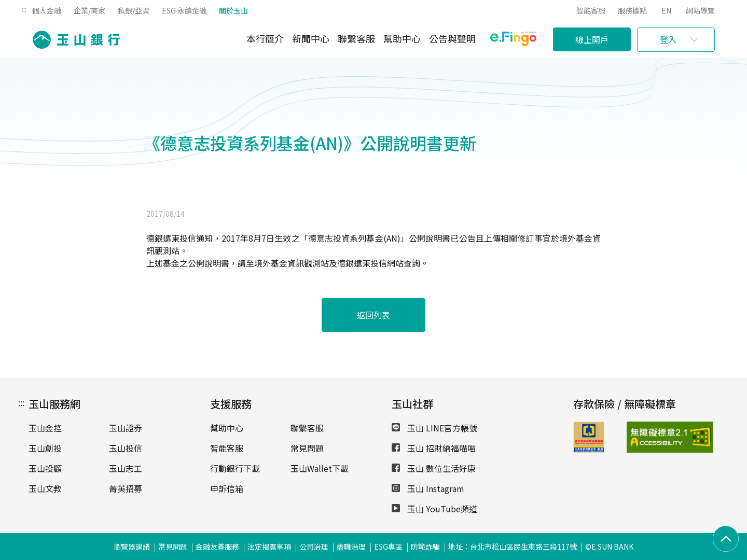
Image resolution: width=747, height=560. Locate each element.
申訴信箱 (227, 488)
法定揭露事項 (269, 547)
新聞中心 (311, 38)
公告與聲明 (452, 38)
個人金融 (47, 10)
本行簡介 (265, 38)
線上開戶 (592, 39)
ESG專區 (388, 547)
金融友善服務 (217, 547)
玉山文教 (45, 488)
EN (666, 10)
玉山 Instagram (428, 488)
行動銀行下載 (235, 468)
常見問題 (307, 448)
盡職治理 (351, 547)
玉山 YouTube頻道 (434, 509)
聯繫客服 (356, 38)
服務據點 (632, 10)
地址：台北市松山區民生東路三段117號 (513, 547)
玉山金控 (45, 428)
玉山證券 (126, 428)
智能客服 (591, 10)
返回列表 (374, 315)
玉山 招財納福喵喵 (434, 448)
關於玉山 (233, 10)
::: (24, 9)
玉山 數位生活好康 (434, 468)
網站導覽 (700, 10)
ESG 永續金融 (184, 10)
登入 (668, 39)
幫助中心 (402, 38)
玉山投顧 (45, 468)
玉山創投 (45, 448)
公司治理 (314, 547)
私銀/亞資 (134, 10)
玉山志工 (126, 468)
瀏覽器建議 (132, 547)
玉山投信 (126, 448)
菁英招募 (126, 488)
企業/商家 (89, 10)
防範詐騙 (425, 547)
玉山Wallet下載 (320, 468)
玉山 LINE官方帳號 (434, 428)
